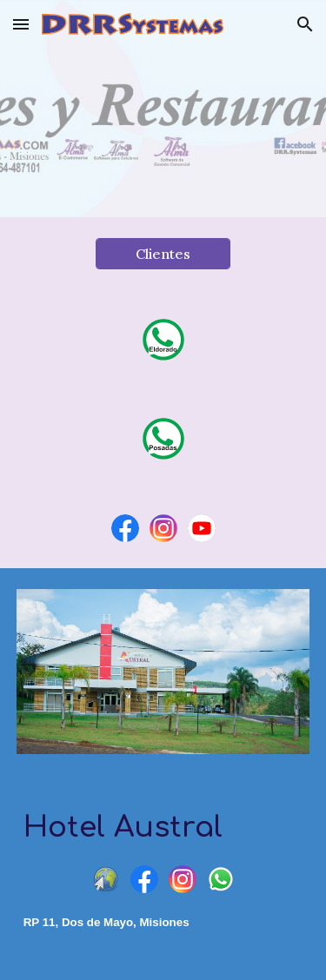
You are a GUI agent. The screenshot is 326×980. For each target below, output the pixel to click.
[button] (21, 24)
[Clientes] (163, 254)
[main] (163, 828)
